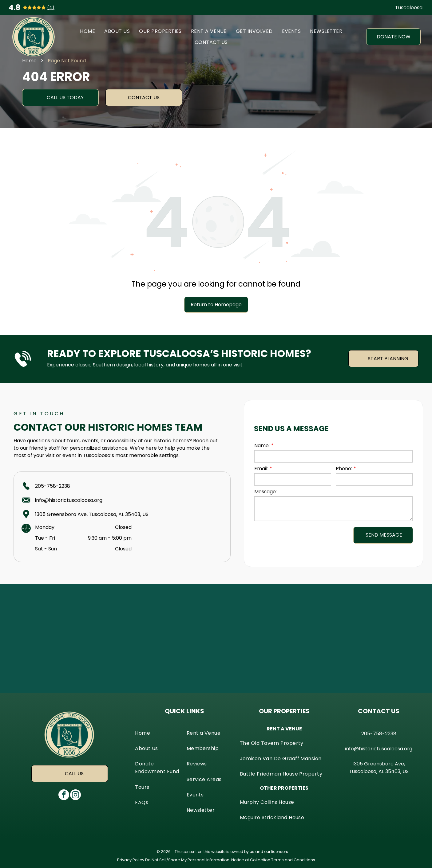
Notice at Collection (251, 860)
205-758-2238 (53, 486)
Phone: (344, 469)
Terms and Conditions (293, 860)
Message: (266, 492)
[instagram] (75, 796)
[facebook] (64, 796)
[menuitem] (87, 31)
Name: (262, 446)
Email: (261, 469)
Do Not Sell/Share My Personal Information (187, 860)
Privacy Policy (131, 860)
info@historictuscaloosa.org (69, 500)
